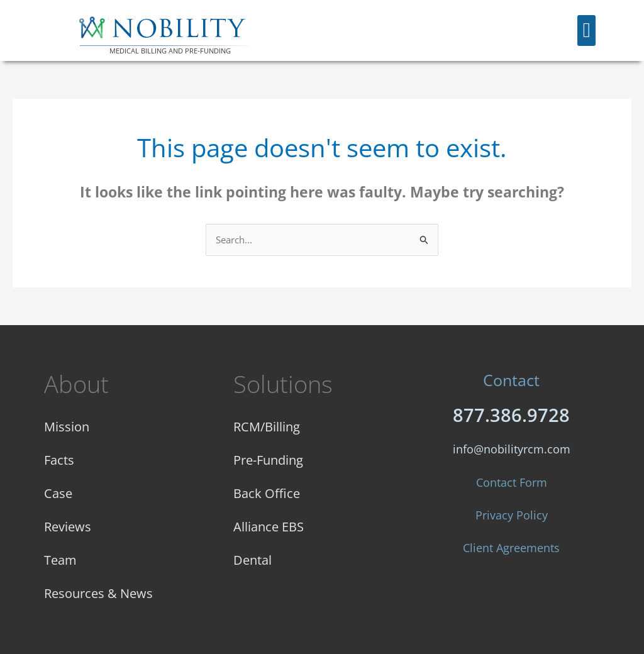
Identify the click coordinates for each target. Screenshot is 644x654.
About (76, 384)
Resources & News (98, 593)
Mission (67, 427)
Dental (253, 560)
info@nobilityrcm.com (512, 449)
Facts (59, 460)
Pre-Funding (268, 460)
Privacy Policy (512, 515)
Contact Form (512, 482)
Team (60, 560)
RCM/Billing (267, 427)
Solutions (283, 384)
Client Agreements (511, 548)
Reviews (68, 527)
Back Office (267, 493)
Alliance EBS (269, 527)
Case (58, 493)
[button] (586, 31)
